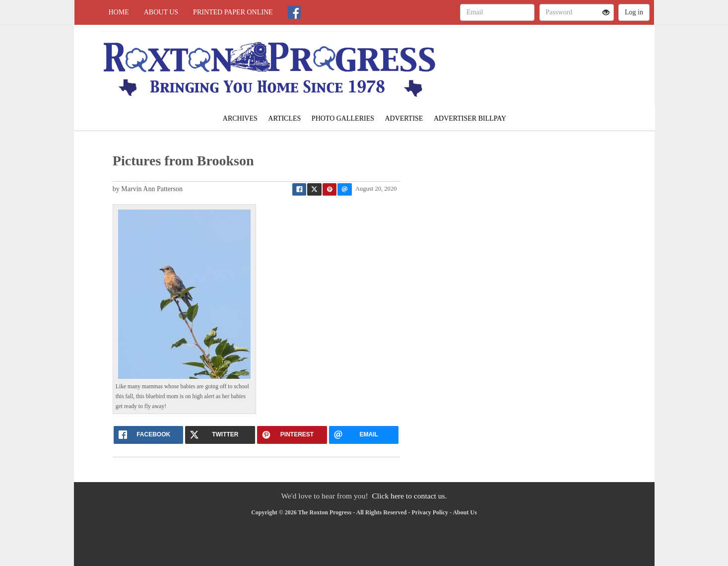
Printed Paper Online (233, 12)
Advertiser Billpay (470, 118)
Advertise (404, 118)
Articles (284, 118)
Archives (240, 118)
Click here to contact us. (409, 496)
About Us (161, 12)
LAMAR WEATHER (563, 60)
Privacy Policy (430, 512)
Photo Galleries (343, 118)
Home (119, 12)
